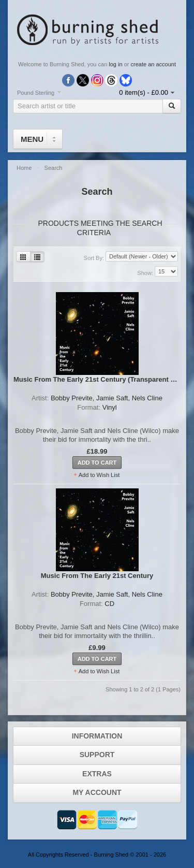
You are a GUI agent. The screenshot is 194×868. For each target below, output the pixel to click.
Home (25, 168)
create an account (153, 64)
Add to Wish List (99, 475)
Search (54, 168)
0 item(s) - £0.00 (144, 92)
